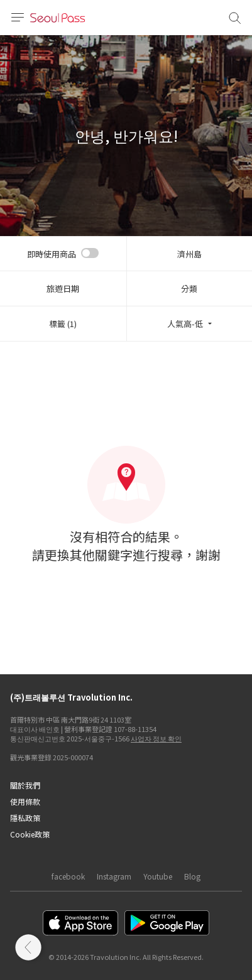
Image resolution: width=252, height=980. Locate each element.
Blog (192, 876)
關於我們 (25, 785)
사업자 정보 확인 (156, 738)
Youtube (158, 876)
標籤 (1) (63, 324)
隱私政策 (25, 818)
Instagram (114, 876)
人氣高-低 (185, 324)
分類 (189, 288)
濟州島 (189, 254)
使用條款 (25, 801)
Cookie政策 (30, 834)
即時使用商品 (52, 254)
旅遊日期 (63, 288)
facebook (68, 876)
